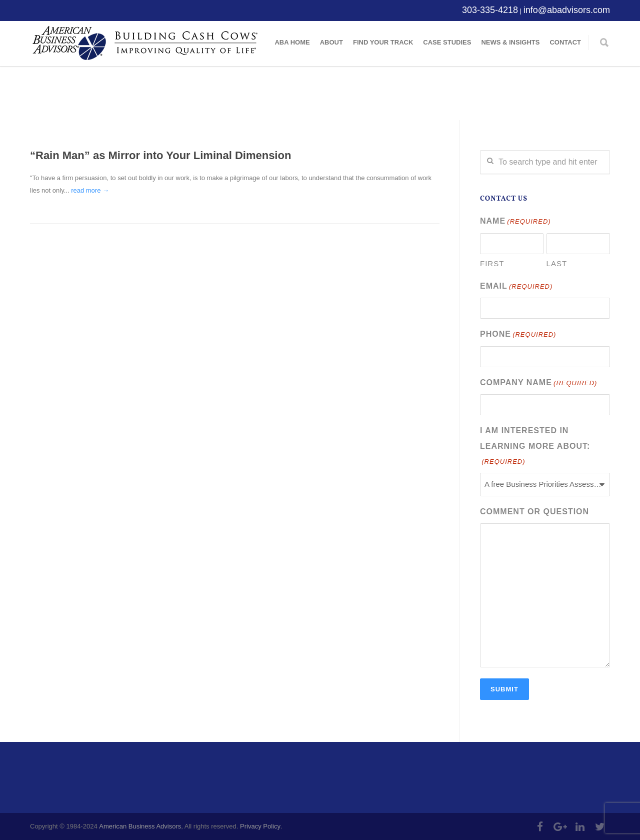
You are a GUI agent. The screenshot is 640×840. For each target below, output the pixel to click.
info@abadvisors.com (567, 10)
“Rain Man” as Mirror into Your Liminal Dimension (160, 155)
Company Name (538, 383)
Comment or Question (534, 512)
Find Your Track (383, 42)
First (492, 263)
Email (516, 287)
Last (557, 263)
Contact (565, 42)
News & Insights (510, 42)
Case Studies (447, 42)
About (331, 42)
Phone (518, 335)
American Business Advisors (140, 826)
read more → (90, 190)
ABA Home (292, 42)
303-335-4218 (490, 10)
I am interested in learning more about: (535, 447)
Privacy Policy (260, 826)
